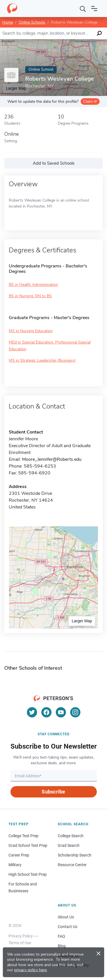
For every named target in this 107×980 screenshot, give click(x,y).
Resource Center (72, 865)
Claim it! (90, 101)
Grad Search (69, 845)
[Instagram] (75, 712)
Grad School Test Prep (28, 845)
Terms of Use (20, 943)
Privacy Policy (21, 936)
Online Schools (32, 22)
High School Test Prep (28, 874)
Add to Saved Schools (54, 163)
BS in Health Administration (33, 285)
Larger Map (82, 621)
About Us (66, 917)
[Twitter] (32, 712)
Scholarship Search (75, 855)
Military (15, 865)
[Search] (83, 9)
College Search (71, 836)
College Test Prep (23, 836)
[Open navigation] (94, 9)
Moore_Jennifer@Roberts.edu (52, 459)
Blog (62, 946)
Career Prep (19, 855)
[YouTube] (61, 712)
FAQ (61, 936)
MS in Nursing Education (31, 331)
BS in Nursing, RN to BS (30, 296)
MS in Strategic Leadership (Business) (42, 360)
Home (8, 22)
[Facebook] (46, 712)
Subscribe (53, 792)
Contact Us (68, 927)
